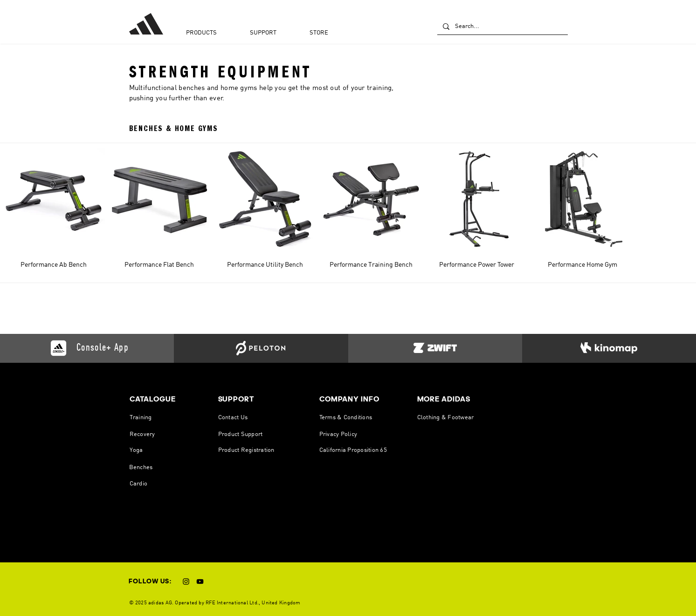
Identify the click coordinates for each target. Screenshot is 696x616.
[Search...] (502, 27)
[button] (213, 35)
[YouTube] (200, 581)
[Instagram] (186, 581)
